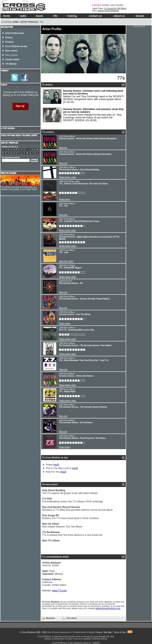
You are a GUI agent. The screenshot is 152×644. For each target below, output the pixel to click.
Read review (65, 177)
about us (118, 16)
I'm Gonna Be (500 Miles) (115, 8)
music (38, 16)
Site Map (108, 632)
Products (9, 42)
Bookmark (48, 618)
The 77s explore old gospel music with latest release (70, 492)
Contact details (12, 59)
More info (63, 148)
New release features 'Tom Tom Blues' (62, 525)
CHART (119, 5)
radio (22, 16)
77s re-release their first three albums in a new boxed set (72, 534)
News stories (11, 51)
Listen (73, 177)
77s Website (11, 64)
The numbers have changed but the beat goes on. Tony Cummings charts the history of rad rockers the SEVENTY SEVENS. (83, 115)
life (54, 16)
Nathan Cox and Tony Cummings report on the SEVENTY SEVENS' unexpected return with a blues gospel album (84, 97)
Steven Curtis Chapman (108, 11)
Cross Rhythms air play (16, 46)
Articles (9, 38)
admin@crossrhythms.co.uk (108, 608)
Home (16, 22)
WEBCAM (108, 5)
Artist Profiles (29, 22)
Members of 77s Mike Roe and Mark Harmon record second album (77, 509)
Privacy (99, 632)
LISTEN (97, 5)
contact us (94, 16)
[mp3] (56, 465)
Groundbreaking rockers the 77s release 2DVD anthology (73, 500)
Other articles (12, 55)
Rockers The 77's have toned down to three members (71, 517)
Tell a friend (69, 618)
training (71, 16)
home (6, 16)
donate (139, 16)
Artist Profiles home (15, 33)
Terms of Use (119, 632)
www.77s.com (59, 591)
